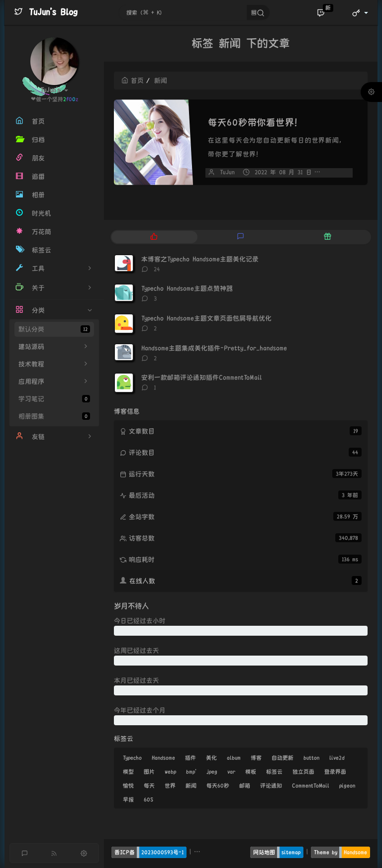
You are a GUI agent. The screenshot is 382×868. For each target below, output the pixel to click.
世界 (170, 785)
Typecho (132, 758)
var (231, 772)
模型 (128, 772)
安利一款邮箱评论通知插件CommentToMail (201, 378)
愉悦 (128, 785)
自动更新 (283, 758)
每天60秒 (218, 785)
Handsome (163, 758)
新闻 (191, 785)
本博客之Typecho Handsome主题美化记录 (200, 259)
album (234, 758)
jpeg (212, 772)
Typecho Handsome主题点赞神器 (187, 289)
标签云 (274, 772)
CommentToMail (311, 785)
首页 (133, 81)
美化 (211, 758)
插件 (191, 758)
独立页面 (303, 772)
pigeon (347, 785)
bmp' (191, 772)
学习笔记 (54, 399)
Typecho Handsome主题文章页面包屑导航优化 (206, 318)
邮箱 (245, 785)
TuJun (227, 172)
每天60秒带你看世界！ (256, 122)
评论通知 (271, 785)
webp (170, 772)
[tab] (154, 237)
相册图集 (54, 416)
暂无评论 (341, 172)
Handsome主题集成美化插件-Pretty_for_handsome (214, 348)
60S (148, 799)
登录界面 (335, 772)
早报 (128, 799)
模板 (251, 772)
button (311, 758)
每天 (149, 785)
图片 (149, 772)
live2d (337, 758)
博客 (256, 758)
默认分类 (54, 329)
